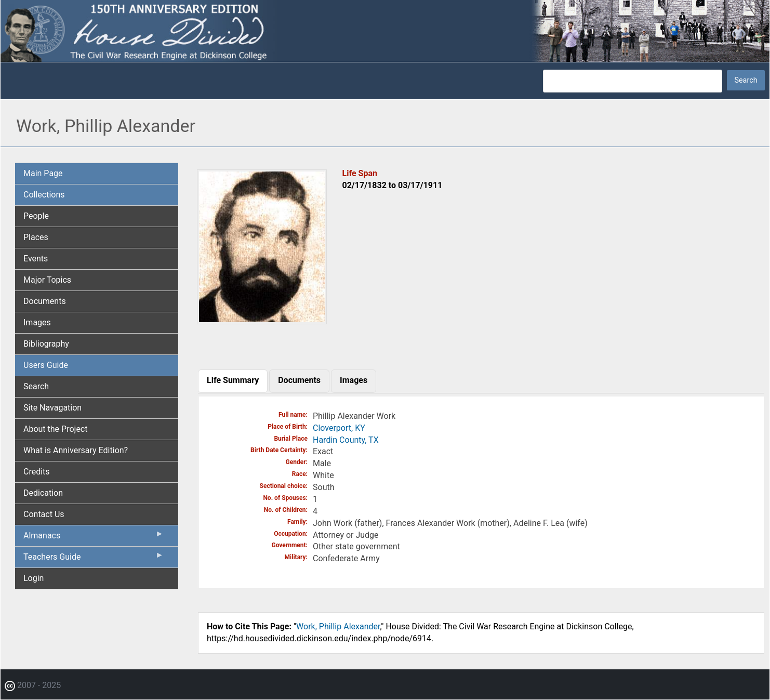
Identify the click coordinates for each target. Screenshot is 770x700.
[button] (262, 320)
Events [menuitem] (36, 259)
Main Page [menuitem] (43, 173)
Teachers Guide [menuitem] (94, 559)
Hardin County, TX (346, 440)
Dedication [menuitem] (43, 493)
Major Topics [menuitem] (47, 280)
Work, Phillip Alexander (338, 626)
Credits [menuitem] (37, 472)
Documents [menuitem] (45, 301)
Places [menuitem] (36, 237)
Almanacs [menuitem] (94, 538)
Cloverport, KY (339, 428)
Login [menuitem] (34, 578)
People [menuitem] (36, 216)
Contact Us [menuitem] (44, 514)
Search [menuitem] (36, 386)
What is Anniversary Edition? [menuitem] (76, 450)
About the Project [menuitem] (55, 429)
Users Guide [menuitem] (46, 365)
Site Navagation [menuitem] (52, 408)
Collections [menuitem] (44, 195)
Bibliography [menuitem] (46, 344)
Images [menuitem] (37, 322)
